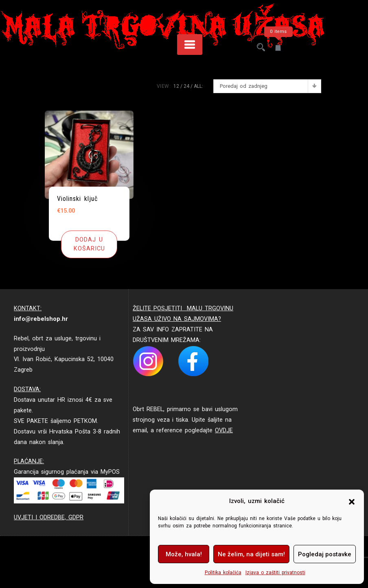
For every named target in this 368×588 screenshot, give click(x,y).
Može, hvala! (184, 554)
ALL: (198, 86)
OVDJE (224, 430)
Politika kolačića (223, 573)
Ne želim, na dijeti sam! (251, 554)
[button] (352, 501)
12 (176, 86)
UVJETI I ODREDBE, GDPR (49, 517)
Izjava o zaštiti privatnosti (275, 573)
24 (186, 86)
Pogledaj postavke (325, 554)
